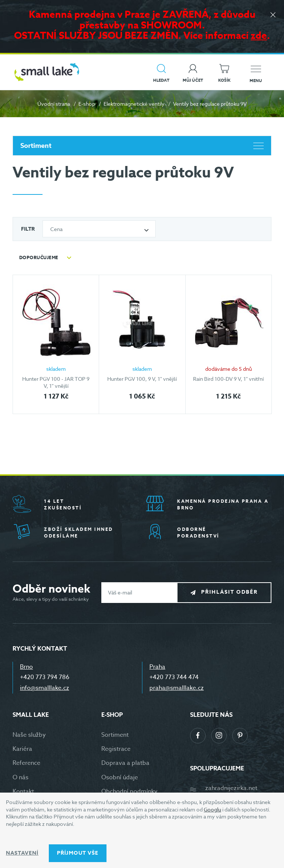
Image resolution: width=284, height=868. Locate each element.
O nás (21, 777)
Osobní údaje (120, 777)
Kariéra (22, 749)
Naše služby (29, 735)
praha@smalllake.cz (177, 688)
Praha (157, 667)
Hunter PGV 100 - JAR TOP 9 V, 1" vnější (56, 382)
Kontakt (23, 791)
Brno (26, 667)
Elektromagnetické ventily (134, 104)
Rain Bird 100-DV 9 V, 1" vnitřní (228, 379)
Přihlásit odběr (229, 592)
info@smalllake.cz (45, 688)
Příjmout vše (78, 853)
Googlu (212, 809)
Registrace (116, 749)
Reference (26, 763)
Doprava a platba (125, 763)
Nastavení (22, 853)
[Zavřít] (273, 15)
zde (259, 35)
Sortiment (142, 146)
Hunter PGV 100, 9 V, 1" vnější (142, 379)
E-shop (87, 104)
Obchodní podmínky (129, 791)
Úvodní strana (54, 104)
